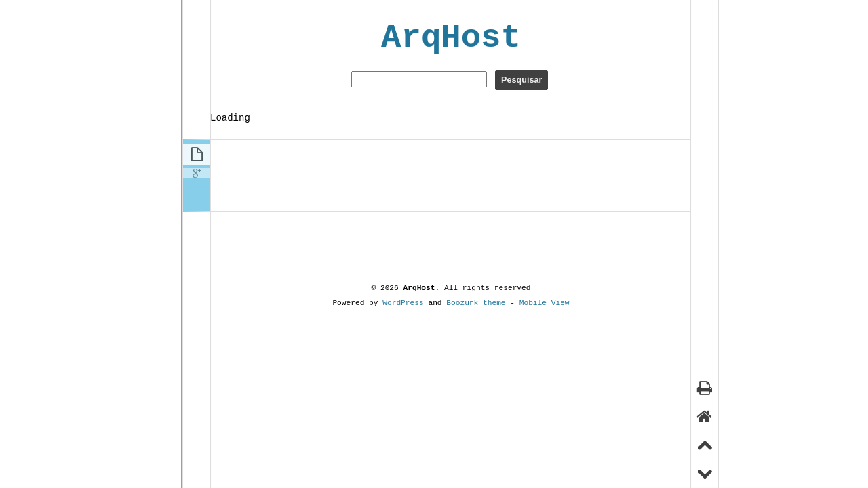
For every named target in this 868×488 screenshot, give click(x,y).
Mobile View (545, 303)
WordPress (403, 303)
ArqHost (451, 38)
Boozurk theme (476, 303)
